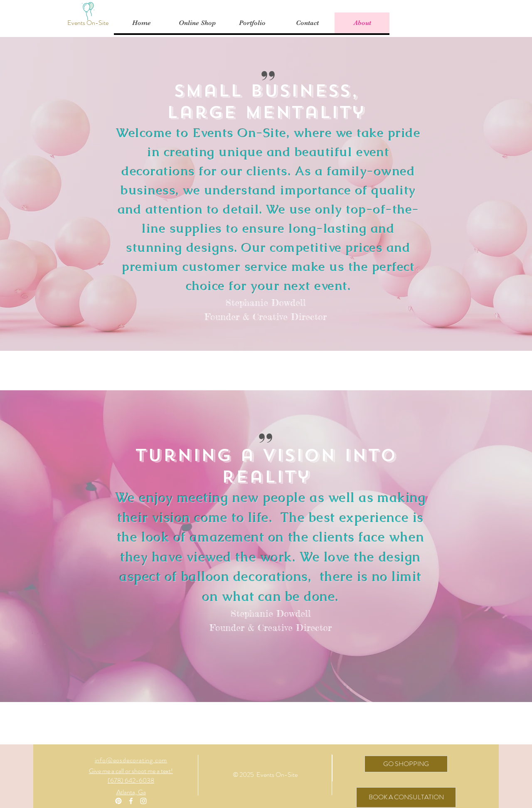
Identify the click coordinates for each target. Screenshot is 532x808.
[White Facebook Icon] (131, 801)
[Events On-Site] (88, 23)
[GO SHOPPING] (406, 764)
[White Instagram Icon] (143, 801)
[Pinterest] (118, 801)
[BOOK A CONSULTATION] (406, 797)
